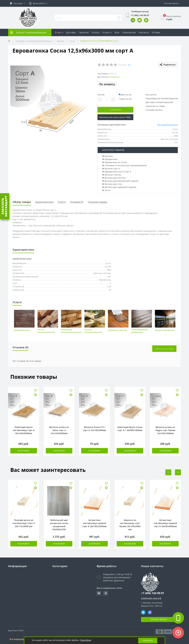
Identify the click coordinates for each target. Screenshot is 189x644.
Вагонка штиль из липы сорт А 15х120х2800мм (59, 430)
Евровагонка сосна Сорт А (117, 172)
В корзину (115, 110)
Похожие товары (97, 202)
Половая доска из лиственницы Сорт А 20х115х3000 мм (24, 523)
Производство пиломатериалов (162, 98)
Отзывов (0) (77, 202)
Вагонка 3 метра (112, 175)
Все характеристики (168, 125)
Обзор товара (22, 202)
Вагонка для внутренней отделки (120, 181)
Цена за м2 (125, 99)
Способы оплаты (154, 110)
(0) (129, 65)
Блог (117, 32)
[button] (18, 3)
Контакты (144, 32)
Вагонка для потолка (114, 178)
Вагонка (61, 41)
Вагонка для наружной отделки (119, 187)
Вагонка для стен (112, 184)
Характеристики (44, 202)
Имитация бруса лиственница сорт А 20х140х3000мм (24, 430)
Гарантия (84, 32)
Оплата (96, 32)
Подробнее (85, 640)
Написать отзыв (164, 349)
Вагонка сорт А (111, 168)
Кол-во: (101, 95)
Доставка (71, 32)
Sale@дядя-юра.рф (140, 11)
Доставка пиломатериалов (159, 102)
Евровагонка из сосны (115, 162)
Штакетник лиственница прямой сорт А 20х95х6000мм (165, 523)
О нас (59, 32)
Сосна (72, 41)
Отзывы (156, 32)
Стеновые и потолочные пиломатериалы (34, 41)
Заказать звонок (159, 619)
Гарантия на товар (155, 106)
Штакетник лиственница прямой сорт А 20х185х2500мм (94, 523)
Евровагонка (110, 159)
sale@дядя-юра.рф (151, 598)
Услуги (107, 32)
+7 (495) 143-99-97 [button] (153, 593)
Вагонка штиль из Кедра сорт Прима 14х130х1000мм (165, 430)
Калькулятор (129, 32)
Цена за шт (125, 95)
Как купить (151, 95)
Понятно (148, 641)
